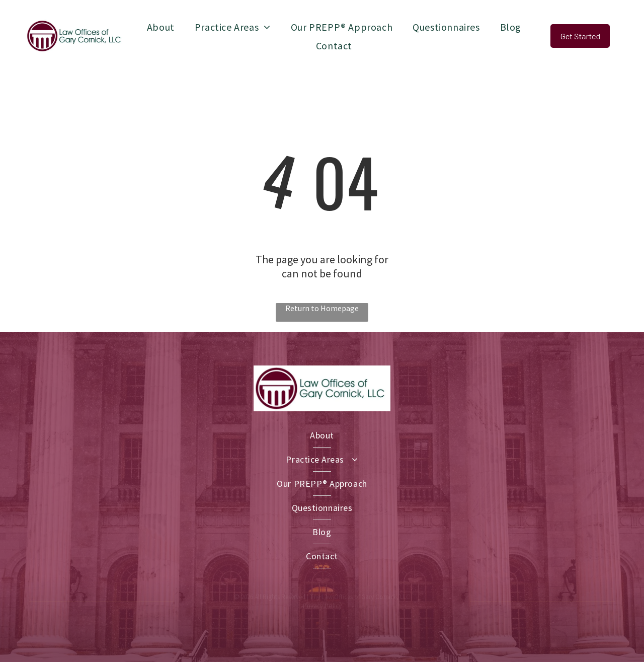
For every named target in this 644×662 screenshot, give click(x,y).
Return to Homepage (322, 308)
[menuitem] (161, 27)
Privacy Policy (322, 606)
